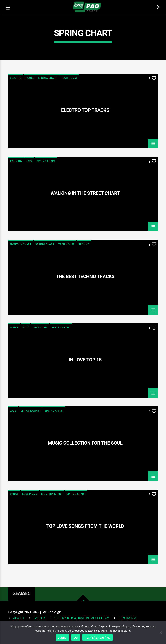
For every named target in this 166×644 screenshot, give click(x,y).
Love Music (40, 328)
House (30, 78)
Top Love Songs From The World (85, 526)
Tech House (69, 78)
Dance (14, 328)
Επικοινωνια (127, 618)
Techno (84, 244)
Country (16, 161)
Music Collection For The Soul (85, 443)
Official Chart (31, 411)
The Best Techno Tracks (85, 277)
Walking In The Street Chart (85, 193)
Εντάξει (62, 638)
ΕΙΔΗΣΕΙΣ (39, 618)
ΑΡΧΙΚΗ (18, 618)
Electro (16, 78)
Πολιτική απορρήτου (97, 638)
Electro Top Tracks (85, 110)
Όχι (76, 638)
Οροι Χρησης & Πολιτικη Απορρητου (82, 618)
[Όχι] (161, 633)
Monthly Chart (21, 244)
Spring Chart (48, 78)
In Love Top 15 (85, 360)
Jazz (29, 161)
